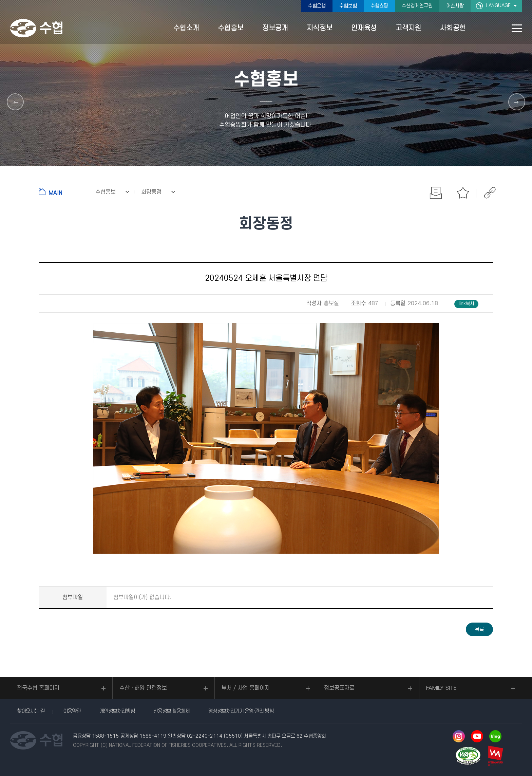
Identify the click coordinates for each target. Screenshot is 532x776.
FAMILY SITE (441, 688)
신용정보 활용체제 (172, 711)
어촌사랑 (455, 6)
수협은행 (317, 6)
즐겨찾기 (463, 193)
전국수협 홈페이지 (38, 688)
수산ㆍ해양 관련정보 (143, 688)
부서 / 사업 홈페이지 (246, 688)
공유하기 (490, 193)
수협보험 (348, 6)
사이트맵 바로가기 (517, 28)
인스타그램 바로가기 (459, 736)
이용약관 (72, 711)
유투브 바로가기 (477, 736)
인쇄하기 (436, 193)
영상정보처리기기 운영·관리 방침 (241, 711)
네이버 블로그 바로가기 (495, 736)
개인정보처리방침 (117, 711)
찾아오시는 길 (31, 711)
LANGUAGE (498, 6)
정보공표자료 (339, 688)
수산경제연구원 (417, 6)
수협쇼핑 (379, 6)
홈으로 (64, 192)
